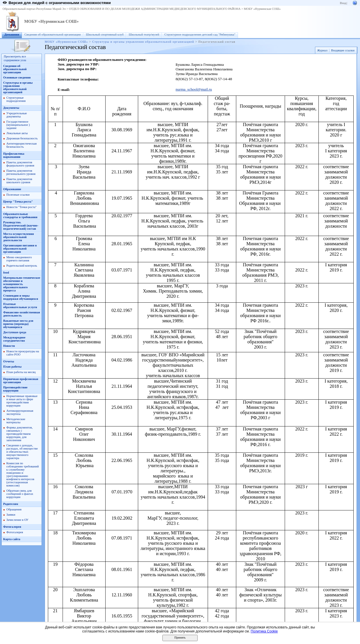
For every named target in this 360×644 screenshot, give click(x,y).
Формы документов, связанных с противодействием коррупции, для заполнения (19, 434)
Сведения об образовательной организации (53, 34)
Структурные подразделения (16, 99)
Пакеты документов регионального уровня (21, 172)
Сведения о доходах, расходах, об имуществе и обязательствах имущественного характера (22, 452)
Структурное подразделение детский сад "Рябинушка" (200, 34)
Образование (12, 189)
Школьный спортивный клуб (105, 34)
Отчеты (9, 361)
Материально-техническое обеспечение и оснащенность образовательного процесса (22, 284)
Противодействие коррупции (15, 389)
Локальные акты (17, 133)
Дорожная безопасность (22, 138)
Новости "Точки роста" (21, 207)
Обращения (14, 509)
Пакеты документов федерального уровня (20, 164)
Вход (343, 3)
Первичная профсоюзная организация (21, 381)
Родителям (11, 504)
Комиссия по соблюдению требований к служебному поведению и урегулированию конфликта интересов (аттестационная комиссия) (22, 474)
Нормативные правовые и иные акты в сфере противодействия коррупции (22, 401)
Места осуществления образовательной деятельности (18, 237)
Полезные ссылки (18, 195)
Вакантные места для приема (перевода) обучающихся (18, 324)
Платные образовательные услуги (20, 306)
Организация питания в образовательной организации (20, 249)
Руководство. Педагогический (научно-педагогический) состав (21, 225)
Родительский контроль (22, 266)
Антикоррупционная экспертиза (20, 412)
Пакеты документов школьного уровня (19, 181)
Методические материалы (16, 421)
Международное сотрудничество (14, 339)
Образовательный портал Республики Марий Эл (34, 9)
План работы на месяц (21, 372)
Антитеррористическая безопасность (21, 145)
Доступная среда (15, 332)
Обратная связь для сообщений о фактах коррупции (20, 494)
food (6, 273)
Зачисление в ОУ (17, 520)
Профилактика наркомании (14, 155)
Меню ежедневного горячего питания (19, 259)
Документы (11, 108)
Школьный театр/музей (144, 34)
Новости (9, 346)
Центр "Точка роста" (18, 202)
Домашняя (12, 34)
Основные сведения (17, 77)
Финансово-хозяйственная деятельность (22, 314)
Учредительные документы (17, 115)
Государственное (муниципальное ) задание (18, 125)
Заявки (11, 515)
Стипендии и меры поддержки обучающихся (21, 297)
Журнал (322, 50)
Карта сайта (12, 539)
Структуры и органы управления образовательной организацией (143, 42)
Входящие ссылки (343, 50)
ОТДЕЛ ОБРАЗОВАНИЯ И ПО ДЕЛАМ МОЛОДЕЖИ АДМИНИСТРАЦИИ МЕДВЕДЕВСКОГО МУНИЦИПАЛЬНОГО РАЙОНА (155, 9)
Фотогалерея (12, 527)
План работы (12, 367)
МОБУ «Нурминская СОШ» (262, 9)
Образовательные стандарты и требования (20, 216)
